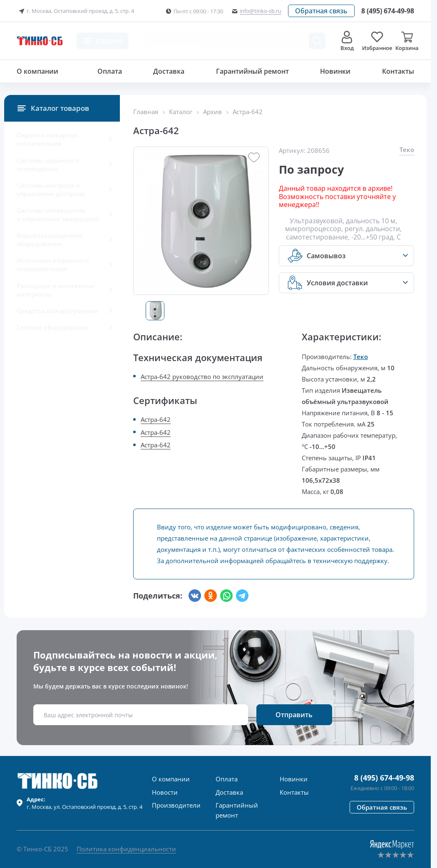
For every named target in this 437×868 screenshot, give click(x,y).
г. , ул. (84, 803)
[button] (321, 11)
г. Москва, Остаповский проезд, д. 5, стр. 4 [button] (75, 11)
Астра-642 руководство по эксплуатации (202, 377)
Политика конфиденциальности (126, 849)
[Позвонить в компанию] (388, 11)
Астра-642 (156, 419)
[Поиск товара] (317, 41)
